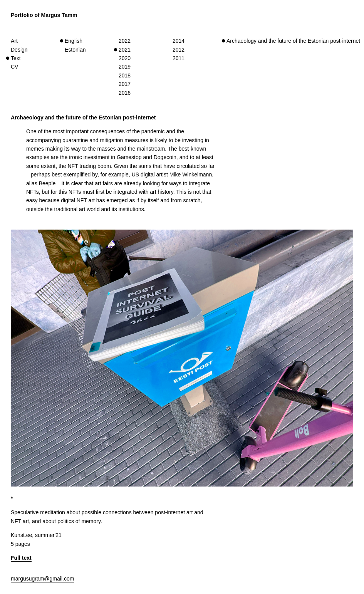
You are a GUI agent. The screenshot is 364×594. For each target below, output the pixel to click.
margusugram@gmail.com (42, 579)
